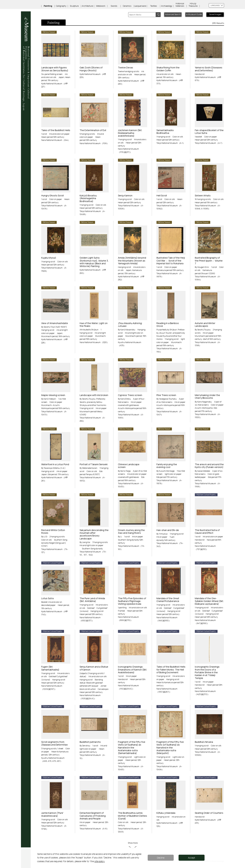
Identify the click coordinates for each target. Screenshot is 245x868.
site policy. (100, 861)
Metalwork (101, 6)
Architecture (87, 6)
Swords (114, 6)
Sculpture (74, 6)
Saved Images (215, 14)
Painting (48, 6)
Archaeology (167, 6)
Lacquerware (140, 6)
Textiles (154, 6)
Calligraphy (61, 6)
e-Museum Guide (194, 14)
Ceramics (127, 6)
